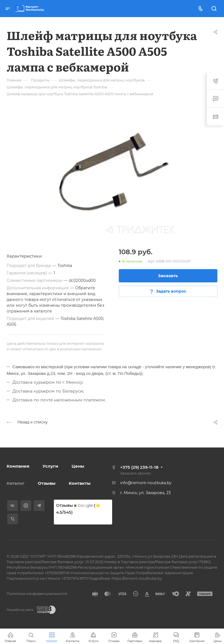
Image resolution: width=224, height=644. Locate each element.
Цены (78, 466)
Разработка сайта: (20, 610)
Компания (18, 466)
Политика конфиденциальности (37, 593)
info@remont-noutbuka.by (146, 483)
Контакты (80, 483)
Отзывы (47, 483)
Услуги (50, 466)
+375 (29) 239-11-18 (139, 467)
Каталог (16, 483)
